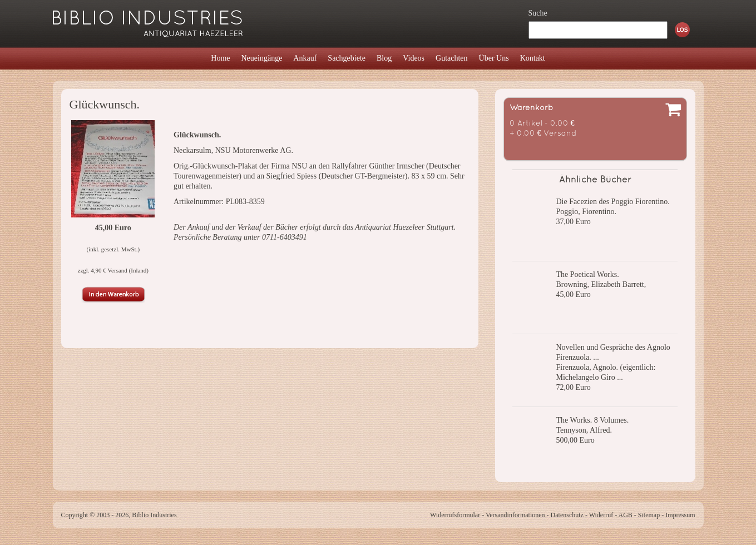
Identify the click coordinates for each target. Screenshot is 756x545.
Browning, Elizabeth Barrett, (601, 284)
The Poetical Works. (588, 274)
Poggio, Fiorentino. (587, 212)
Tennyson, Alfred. (584, 430)
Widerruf (601, 515)
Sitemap (649, 515)
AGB (626, 515)
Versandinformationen (515, 515)
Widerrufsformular (455, 515)
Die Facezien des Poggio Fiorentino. (613, 202)
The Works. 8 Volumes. (593, 420)
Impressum (680, 515)
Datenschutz (567, 515)
